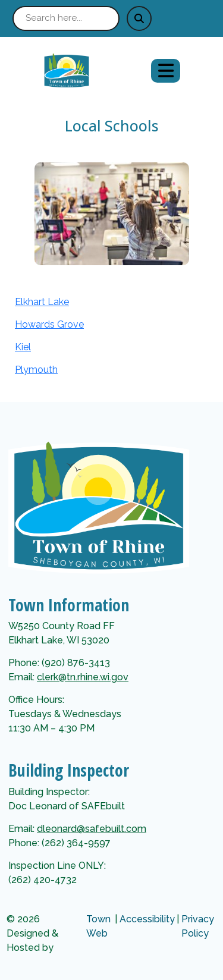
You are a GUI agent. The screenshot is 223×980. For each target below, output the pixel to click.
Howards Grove (49, 324)
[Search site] (66, 18)
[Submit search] (139, 18)
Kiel (23, 347)
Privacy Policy (198, 926)
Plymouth (36, 370)
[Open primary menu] (166, 71)
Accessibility (147, 919)
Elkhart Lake (42, 302)
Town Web (98, 926)
